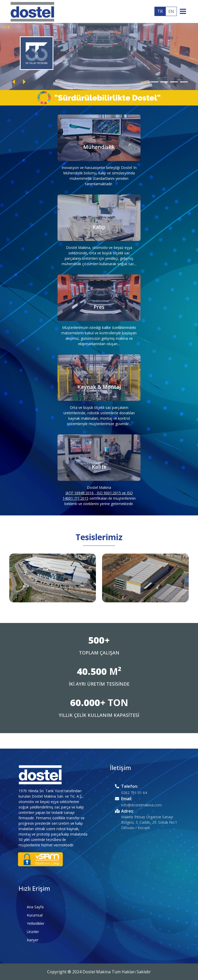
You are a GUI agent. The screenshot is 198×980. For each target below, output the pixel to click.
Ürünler (33, 932)
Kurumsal (35, 915)
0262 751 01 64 (134, 793)
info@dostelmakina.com (141, 805)
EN (171, 11)
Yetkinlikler (36, 923)
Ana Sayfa (35, 907)
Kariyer (33, 940)
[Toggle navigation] (184, 11)
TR (160, 11)
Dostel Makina (99, 487)
